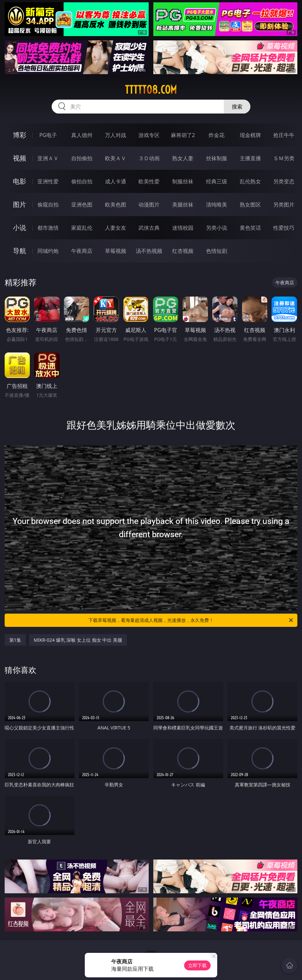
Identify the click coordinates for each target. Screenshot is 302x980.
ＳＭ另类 (284, 158)
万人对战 (116, 135)
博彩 (20, 135)
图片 (20, 204)
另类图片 (284, 205)
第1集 (15, 640)
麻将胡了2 (183, 135)
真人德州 (82, 135)
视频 (20, 158)
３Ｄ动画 (149, 158)
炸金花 (217, 135)
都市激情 (48, 228)
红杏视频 (183, 251)
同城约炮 (48, 251)
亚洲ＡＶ (48, 158)
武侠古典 (149, 228)
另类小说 (217, 228)
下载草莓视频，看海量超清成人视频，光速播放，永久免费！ (191, 620)
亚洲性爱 (48, 181)
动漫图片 (149, 205)
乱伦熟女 (250, 181)
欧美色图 (116, 205)
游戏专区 (149, 135)
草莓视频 (116, 251)
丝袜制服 (217, 158)
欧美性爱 (149, 181)
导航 (20, 251)
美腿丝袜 (183, 205)
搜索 (237, 107)
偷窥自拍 (48, 205)
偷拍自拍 (82, 181)
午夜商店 (82, 251)
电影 (20, 181)
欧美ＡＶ (116, 158)
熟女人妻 (183, 158)
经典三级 (217, 181)
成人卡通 (116, 181)
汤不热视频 (149, 251)
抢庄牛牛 (284, 135)
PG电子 (48, 135)
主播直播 (250, 158)
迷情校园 (183, 228)
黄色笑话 (250, 228)
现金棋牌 (250, 135)
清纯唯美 (217, 205)
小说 (20, 228)
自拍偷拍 (82, 158)
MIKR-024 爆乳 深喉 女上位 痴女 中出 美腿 (78, 640)
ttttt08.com (151, 90)
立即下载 (197, 965)
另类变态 (284, 181)
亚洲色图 (82, 205)
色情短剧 (217, 251)
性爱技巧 (284, 228)
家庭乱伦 (82, 228)
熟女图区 (250, 205)
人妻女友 (116, 228)
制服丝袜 (183, 181)
